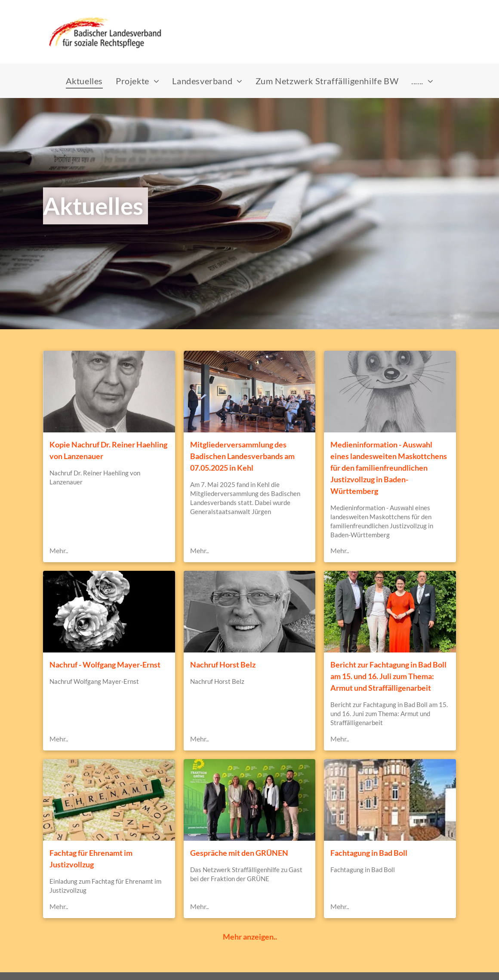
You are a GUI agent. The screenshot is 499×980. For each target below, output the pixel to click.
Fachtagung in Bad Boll (369, 853)
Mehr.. (59, 550)
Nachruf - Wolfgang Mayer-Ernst (105, 665)
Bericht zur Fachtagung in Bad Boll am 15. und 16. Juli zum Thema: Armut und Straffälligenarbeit (388, 676)
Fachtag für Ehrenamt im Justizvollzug (91, 859)
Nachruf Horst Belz (223, 665)
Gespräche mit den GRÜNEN (239, 853)
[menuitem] (84, 81)
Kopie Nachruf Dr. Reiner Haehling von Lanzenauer (108, 450)
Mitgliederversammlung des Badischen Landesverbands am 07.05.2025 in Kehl (242, 456)
